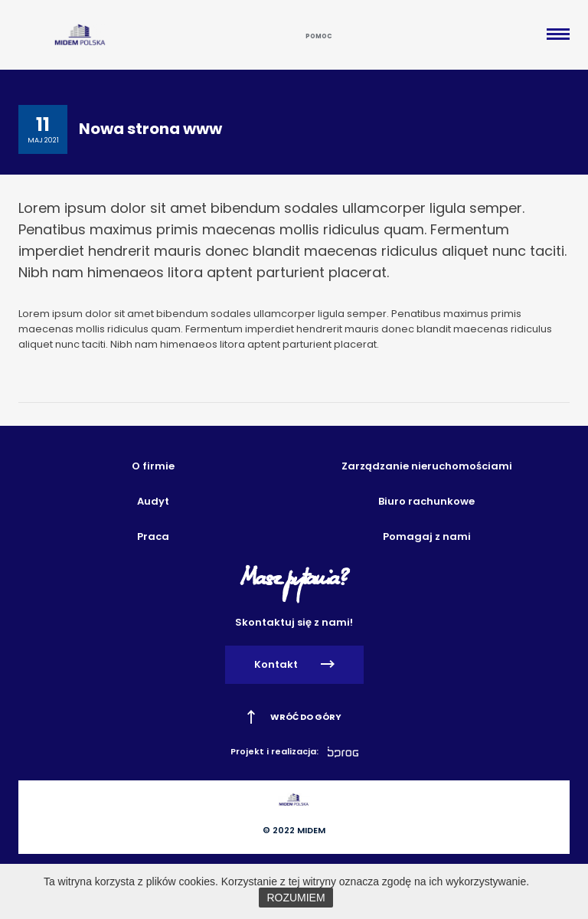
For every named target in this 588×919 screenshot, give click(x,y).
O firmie (153, 466)
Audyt (153, 501)
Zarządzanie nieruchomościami (427, 466)
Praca (153, 536)
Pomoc (319, 36)
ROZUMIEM (296, 898)
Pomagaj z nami (427, 536)
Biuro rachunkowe (426, 501)
